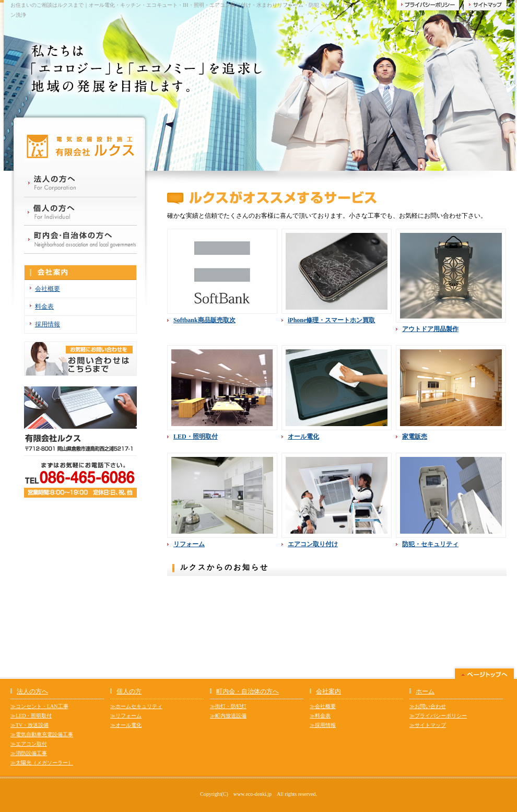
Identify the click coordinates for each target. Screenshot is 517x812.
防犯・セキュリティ (430, 544)
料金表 (44, 307)
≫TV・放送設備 (30, 725)
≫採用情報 (323, 725)
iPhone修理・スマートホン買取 (331, 320)
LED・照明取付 (196, 437)
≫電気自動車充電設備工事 (42, 734)
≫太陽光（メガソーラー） (42, 763)
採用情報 (48, 324)
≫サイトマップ (428, 725)
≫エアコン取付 (29, 744)
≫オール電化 (126, 725)
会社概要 (48, 289)
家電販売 (415, 437)
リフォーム (189, 544)
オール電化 (303, 437)
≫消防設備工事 (29, 753)
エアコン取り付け (313, 544)
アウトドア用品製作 (430, 329)
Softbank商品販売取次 (204, 320)
